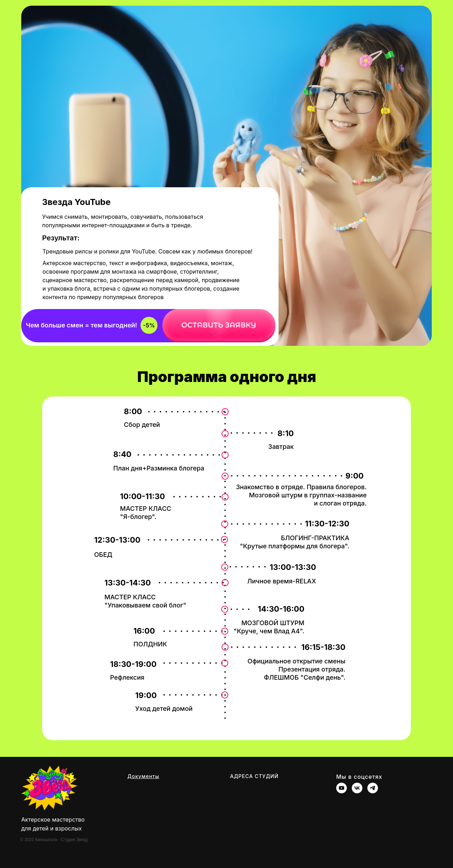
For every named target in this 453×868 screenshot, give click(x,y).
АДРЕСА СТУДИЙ (254, 776)
